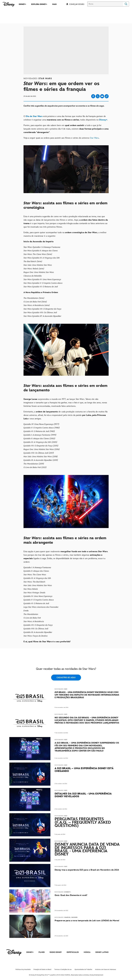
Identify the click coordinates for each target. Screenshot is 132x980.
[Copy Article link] (107, 96)
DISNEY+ (30, 952)
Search (126, 4)
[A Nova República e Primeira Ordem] (66, 292)
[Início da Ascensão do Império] (66, 242)
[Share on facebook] (93, 96)
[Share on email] (102, 96)
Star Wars (94, 138)
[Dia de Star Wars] (34, 116)
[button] (78, 4)
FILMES (42, 952)
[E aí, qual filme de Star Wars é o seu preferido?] (66, 642)
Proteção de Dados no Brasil (42, 969)
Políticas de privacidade (23, 969)
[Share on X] (98, 96)
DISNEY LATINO (102, 952)
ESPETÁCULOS (73, 952)
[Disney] (9, 4)
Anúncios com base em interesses (106, 969)
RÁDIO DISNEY (56, 952)
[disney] (14, 953)
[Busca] (105, 4)
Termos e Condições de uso (63, 969)
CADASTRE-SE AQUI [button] (66, 678)
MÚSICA (87, 952)
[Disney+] (103, 120)
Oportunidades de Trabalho (83, 969)
